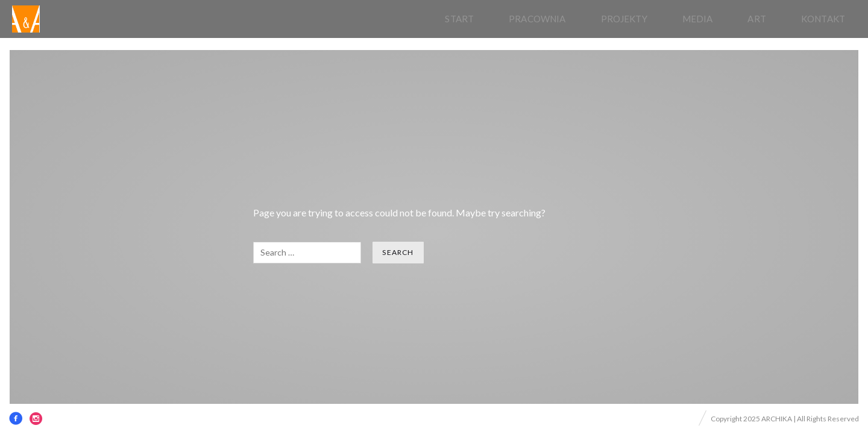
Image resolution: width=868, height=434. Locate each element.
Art (756, 19)
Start (459, 19)
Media (698, 19)
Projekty (624, 19)
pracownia (537, 19)
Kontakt (823, 19)
